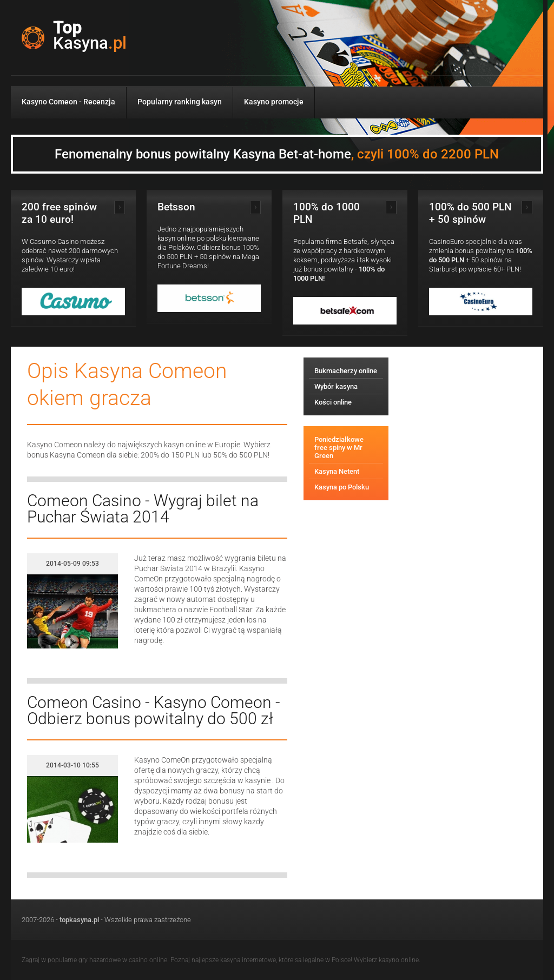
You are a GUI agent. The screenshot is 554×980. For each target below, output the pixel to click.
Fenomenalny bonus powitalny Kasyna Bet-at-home (277, 154)
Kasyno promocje (274, 102)
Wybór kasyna (336, 386)
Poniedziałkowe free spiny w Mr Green (339, 448)
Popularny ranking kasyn (180, 102)
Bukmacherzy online (346, 371)
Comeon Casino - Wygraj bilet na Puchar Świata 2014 (143, 509)
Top (90, 36)
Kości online (333, 402)
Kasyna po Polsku (342, 487)
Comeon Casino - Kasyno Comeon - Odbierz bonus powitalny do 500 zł (154, 710)
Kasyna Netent (337, 471)
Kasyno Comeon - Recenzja (68, 102)
